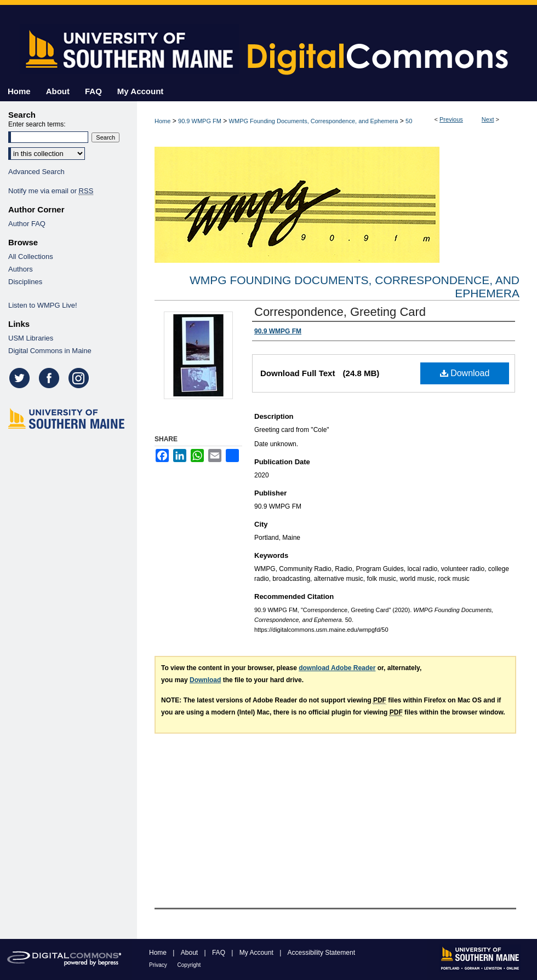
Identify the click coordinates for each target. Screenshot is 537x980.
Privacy (159, 965)
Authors (21, 269)
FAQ (219, 953)
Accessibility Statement (321, 953)
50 (409, 121)
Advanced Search (36, 172)
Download (465, 373)
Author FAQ (27, 224)
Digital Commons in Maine (50, 351)
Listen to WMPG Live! (43, 305)
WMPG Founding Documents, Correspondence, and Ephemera (314, 121)
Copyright (189, 965)
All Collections (31, 256)
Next (488, 119)
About (190, 953)
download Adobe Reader (337, 668)
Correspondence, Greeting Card (340, 312)
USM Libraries (31, 338)
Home (162, 121)
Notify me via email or (51, 191)
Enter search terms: (37, 124)
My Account (257, 953)
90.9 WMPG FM (200, 121)
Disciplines (25, 282)
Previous (451, 119)
